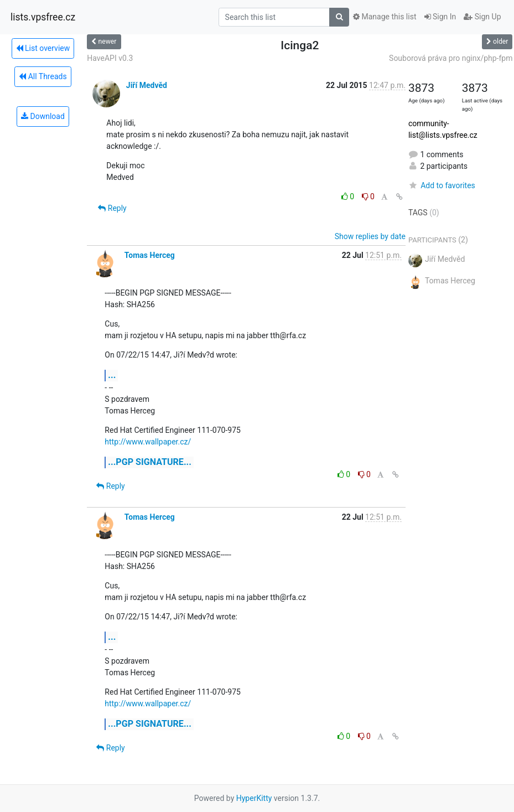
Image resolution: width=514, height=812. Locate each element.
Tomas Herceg (150, 255)
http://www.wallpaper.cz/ (148, 442)
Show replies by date (370, 236)
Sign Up (482, 17)
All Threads (43, 76)
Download (43, 116)
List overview (43, 48)
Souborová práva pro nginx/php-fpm (451, 58)
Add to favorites (442, 185)
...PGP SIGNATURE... (150, 462)
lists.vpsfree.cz (43, 17)
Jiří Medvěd (147, 85)
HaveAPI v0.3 (110, 58)
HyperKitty (254, 798)
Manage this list (385, 17)
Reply (112, 208)
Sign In (440, 17)
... (112, 375)
